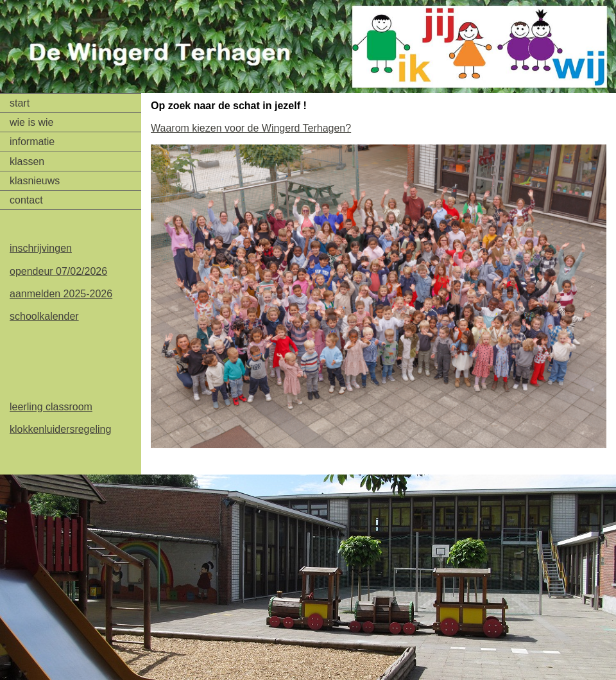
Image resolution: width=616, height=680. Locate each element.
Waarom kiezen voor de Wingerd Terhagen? (251, 128)
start (20, 103)
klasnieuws (35, 181)
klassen (27, 161)
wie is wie (31, 122)
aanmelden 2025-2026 (61, 294)
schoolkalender (44, 316)
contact (26, 200)
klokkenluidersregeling (60, 429)
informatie (32, 142)
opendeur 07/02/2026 (58, 271)
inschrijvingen (41, 248)
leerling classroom (51, 407)
